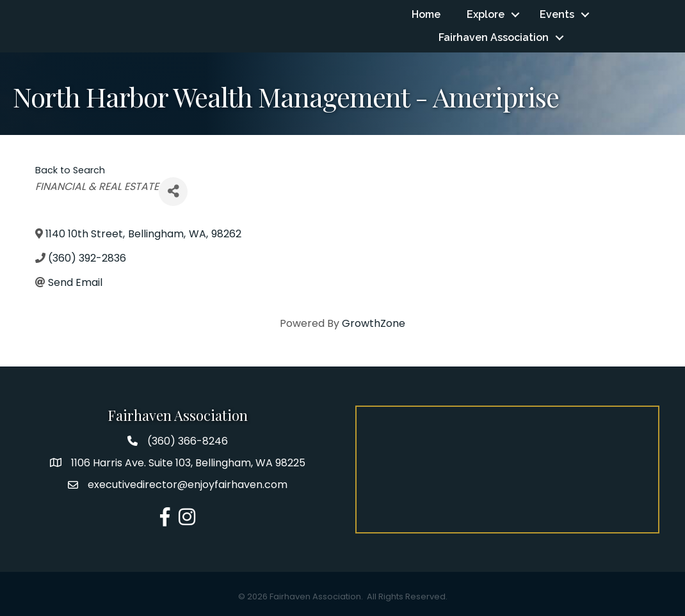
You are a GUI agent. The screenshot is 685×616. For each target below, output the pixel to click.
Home (426, 14)
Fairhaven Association (494, 37)
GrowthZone (374, 323)
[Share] (173, 192)
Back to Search (70, 170)
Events (557, 14)
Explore (486, 14)
